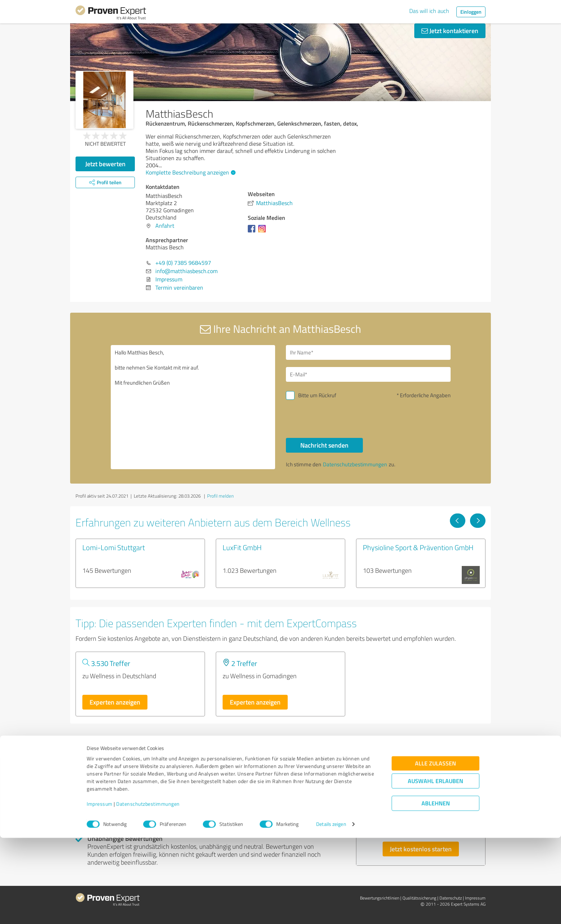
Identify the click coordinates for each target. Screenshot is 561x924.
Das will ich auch (429, 11)
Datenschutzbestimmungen (148, 890)
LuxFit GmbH (242, 547)
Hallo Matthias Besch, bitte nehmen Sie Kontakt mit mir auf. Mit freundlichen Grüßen (193, 407)
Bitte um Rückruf (317, 395)
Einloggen (471, 12)
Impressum (100, 890)
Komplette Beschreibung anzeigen (190, 172)
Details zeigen (331, 911)
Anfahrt (165, 226)
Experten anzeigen (115, 702)
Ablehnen (436, 890)
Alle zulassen (435, 850)
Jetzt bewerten (105, 164)
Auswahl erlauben (435, 867)
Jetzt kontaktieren (450, 31)
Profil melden (220, 496)
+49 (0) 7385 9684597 (183, 263)
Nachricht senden (324, 445)
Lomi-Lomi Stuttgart (114, 547)
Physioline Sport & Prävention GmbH (418, 547)
